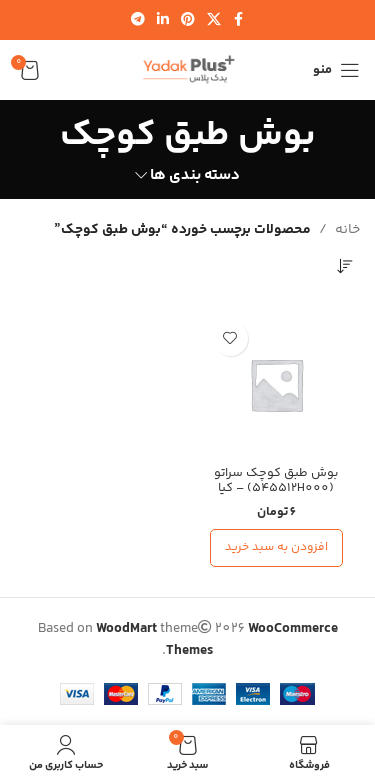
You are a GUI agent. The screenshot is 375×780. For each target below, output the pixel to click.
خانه (347, 230)
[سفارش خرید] (345, 266)
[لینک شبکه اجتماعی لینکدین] (163, 20)
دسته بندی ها (195, 175)
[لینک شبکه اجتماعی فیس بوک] (239, 20)
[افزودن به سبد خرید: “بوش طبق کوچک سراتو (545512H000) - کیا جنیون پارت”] (276, 548)
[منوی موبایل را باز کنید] (336, 70)
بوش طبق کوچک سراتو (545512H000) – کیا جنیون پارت (276, 488)
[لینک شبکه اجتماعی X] (214, 20)
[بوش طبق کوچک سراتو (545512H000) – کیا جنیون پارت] (277, 385)
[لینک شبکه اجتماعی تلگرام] (138, 20)
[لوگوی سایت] (188, 70)
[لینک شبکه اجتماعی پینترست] (188, 20)
